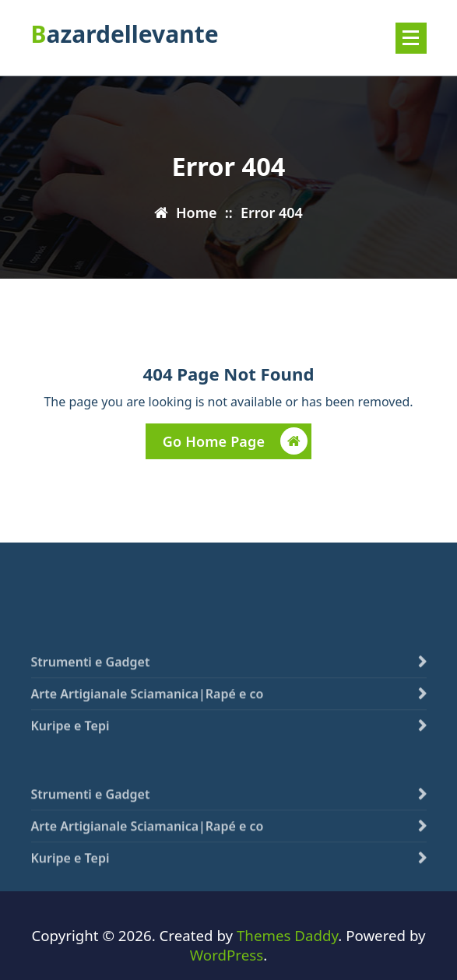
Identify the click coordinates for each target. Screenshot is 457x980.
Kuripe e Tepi (70, 743)
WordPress (227, 955)
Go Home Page (235, 443)
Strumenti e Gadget (91, 679)
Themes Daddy (287, 935)
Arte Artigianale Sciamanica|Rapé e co (148, 711)
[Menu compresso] (411, 38)
